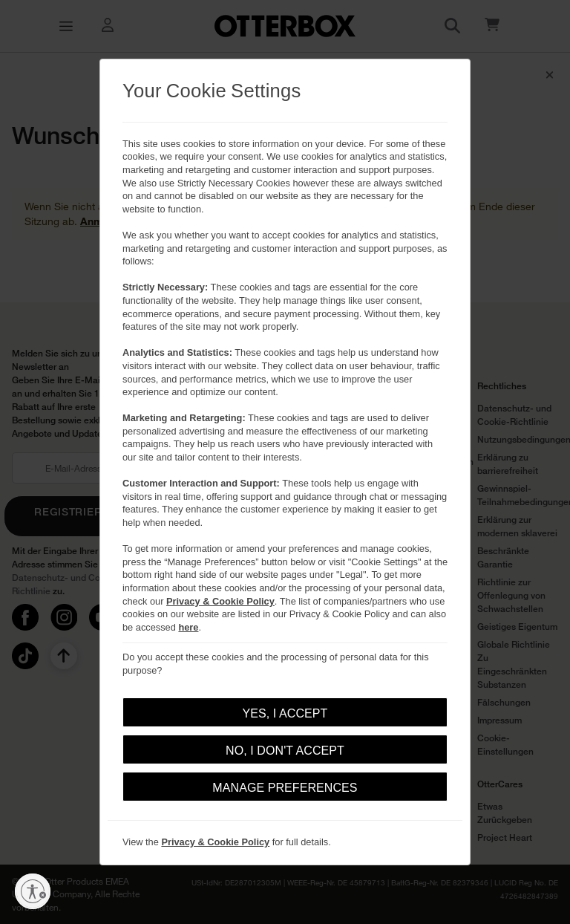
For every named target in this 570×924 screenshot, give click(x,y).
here (188, 627)
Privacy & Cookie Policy (220, 601)
